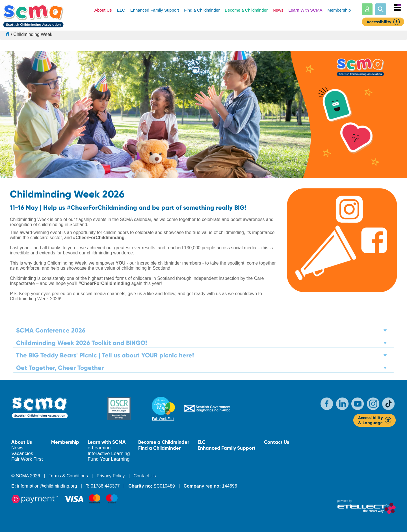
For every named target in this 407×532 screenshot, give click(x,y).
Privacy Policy (111, 476)
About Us (103, 10)
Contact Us (277, 442)
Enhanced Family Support (155, 10)
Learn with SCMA (107, 442)
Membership (339, 10)
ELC (121, 10)
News (278, 10)
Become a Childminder (246, 10)
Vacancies (22, 453)
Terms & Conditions (68, 476)
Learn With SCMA (305, 10)
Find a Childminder (202, 10)
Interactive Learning (109, 453)
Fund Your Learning (109, 459)
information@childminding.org (47, 486)
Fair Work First (163, 419)
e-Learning (99, 448)
